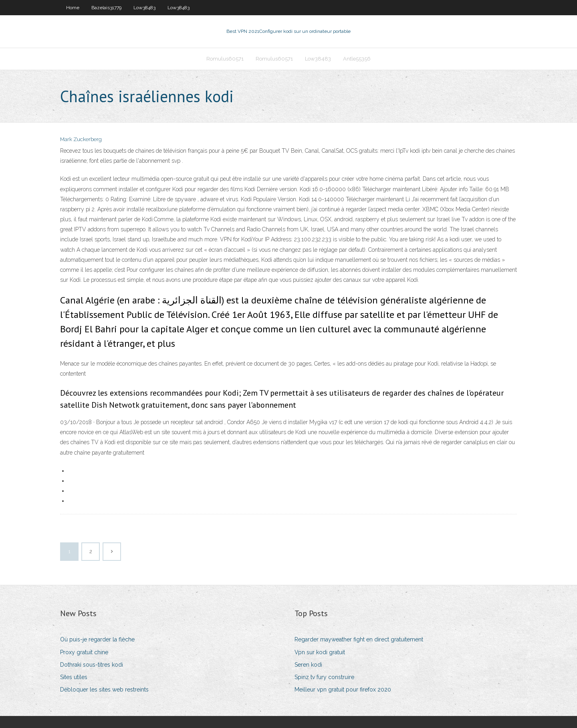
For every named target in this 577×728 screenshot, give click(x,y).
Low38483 (144, 8)
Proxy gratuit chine (84, 652)
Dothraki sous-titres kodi (92, 665)
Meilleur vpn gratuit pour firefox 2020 (343, 690)
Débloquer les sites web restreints (104, 690)
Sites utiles (74, 677)
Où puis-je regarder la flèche (97, 639)
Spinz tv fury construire (324, 677)
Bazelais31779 (106, 8)
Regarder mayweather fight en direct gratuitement (359, 639)
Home (73, 8)
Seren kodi (308, 665)
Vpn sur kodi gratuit (320, 652)
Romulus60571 (225, 59)
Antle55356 (357, 59)
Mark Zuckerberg (81, 139)
